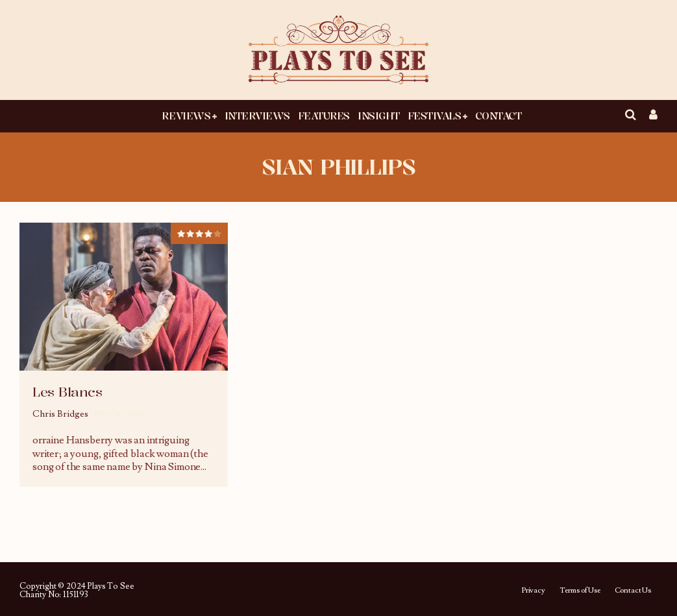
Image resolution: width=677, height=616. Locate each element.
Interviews (257, 116)
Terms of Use (580, 591)
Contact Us (633, 591)
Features (324, 116)
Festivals (435, 116)
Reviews (186, 116)
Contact (499, 116)
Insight (379, 116)
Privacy (533, 591)
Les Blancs (67, 392)
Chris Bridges (60, 414)
